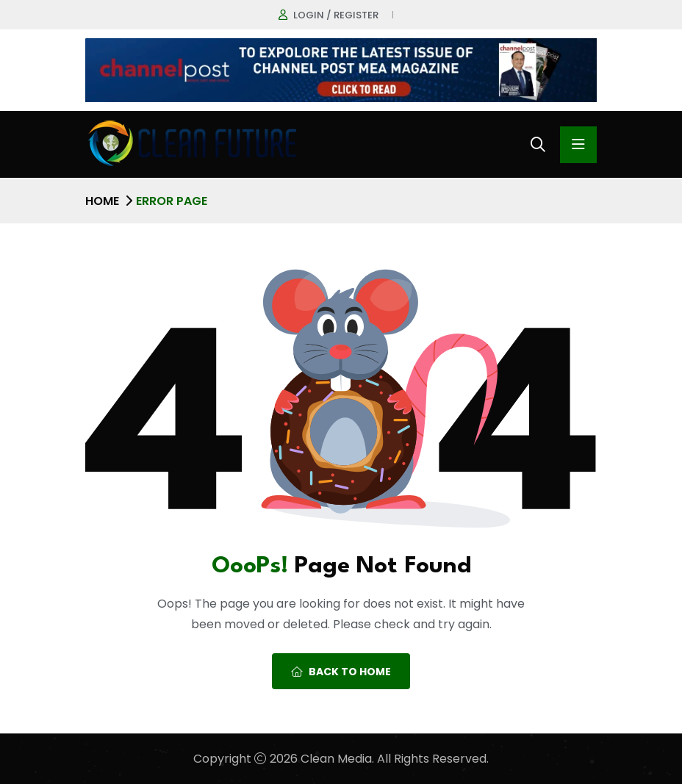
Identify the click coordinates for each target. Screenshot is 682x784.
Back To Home (341, 672)
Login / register (336, 15)
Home (102, 201)
